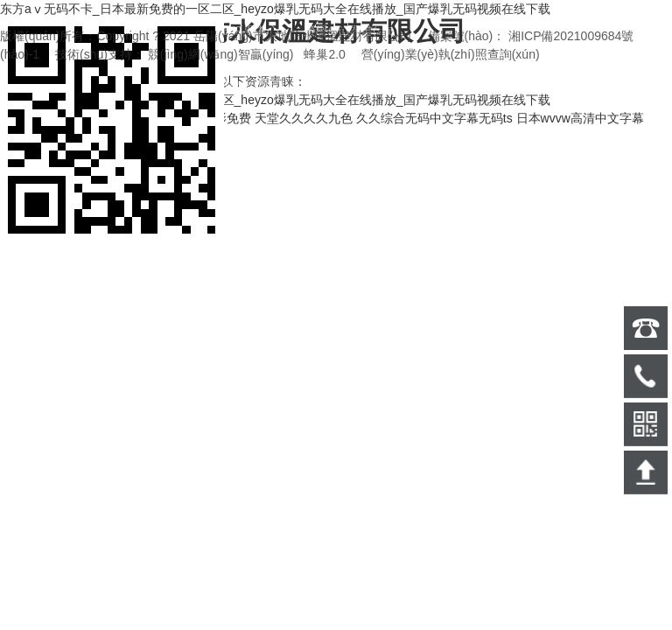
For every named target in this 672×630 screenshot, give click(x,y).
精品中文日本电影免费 (190, 118)
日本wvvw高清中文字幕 (580, 118)
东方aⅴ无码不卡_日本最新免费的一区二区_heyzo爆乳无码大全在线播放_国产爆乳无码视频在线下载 (275, 9)
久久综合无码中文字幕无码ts (434, 118)
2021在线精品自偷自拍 (63, 118)
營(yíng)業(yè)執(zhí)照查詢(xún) (451, 54)
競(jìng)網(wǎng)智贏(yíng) (221, 54)
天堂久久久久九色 (304, 118)
